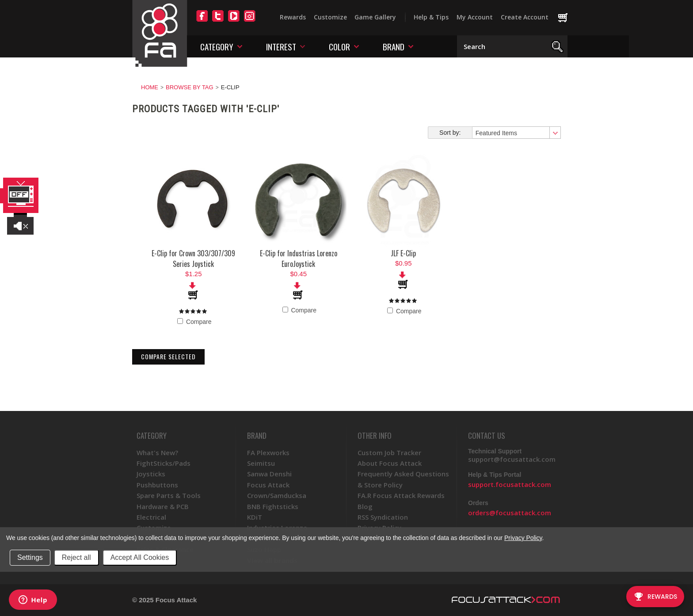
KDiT (255, 517)
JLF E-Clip (403, 253)
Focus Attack (268, 485)
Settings (30, 557)
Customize (330, 17)
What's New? (157, 452)
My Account (475, 17)
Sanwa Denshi (269, 474)
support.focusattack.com (510, 484)
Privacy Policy (523, 538)
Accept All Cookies (140, 557)
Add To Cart (194, 291)
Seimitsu (261, 463)
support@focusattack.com (512, 459)
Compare (194, 322)
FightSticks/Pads (164, 463)
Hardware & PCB (163, 506)
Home (150, 87)
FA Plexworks (268, 452)
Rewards (293, 17)
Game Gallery (375, 17)
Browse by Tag (190, 87)
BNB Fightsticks (273, 506)
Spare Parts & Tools (169, 495)
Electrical (151, 517)
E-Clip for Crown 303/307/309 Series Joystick (193, 259)
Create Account (525, 17)
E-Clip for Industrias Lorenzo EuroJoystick (299, 259)
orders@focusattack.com (510, 513)
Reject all (76, 557)
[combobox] (516, 133)
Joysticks (151, 474)
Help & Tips (431, 17)
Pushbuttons (157, 485)
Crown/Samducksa (277, 495)
